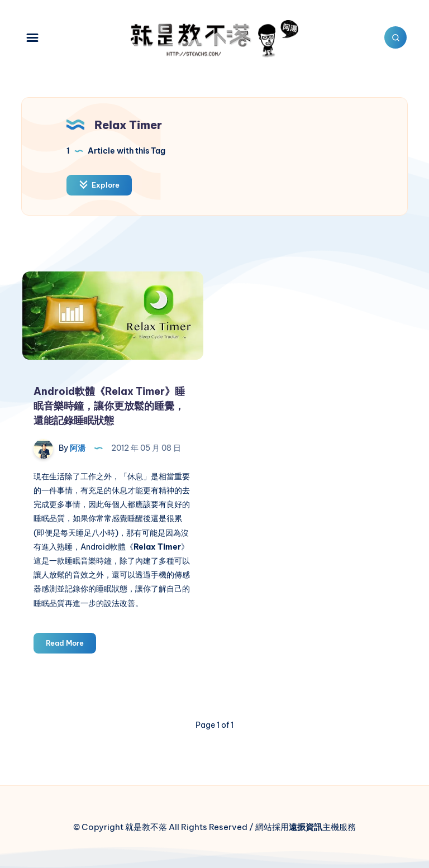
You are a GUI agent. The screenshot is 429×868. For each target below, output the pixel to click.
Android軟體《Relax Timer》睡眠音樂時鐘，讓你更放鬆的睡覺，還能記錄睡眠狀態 (109, 406)
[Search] (395, 37)
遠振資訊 (306, 827)
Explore (99, 185)
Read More (71, 645)
